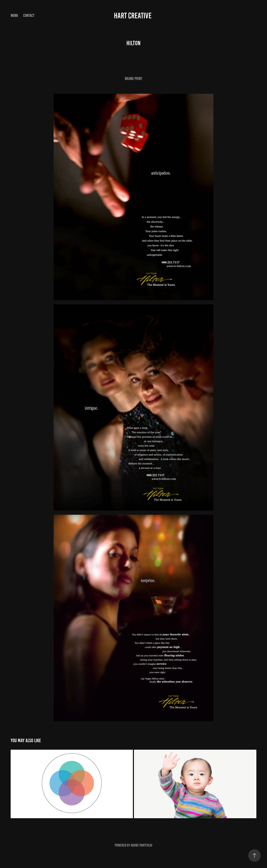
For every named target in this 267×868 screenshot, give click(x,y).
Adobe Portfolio (142, 845)
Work (14, 16)
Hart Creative (133, 16)
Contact (29, 16)
